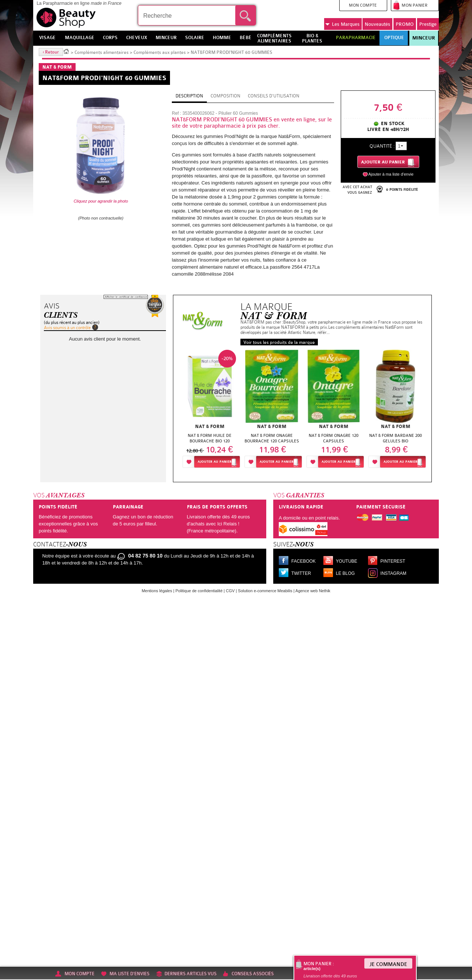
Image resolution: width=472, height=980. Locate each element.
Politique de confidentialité (199, 591)
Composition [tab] (225, 96)
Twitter (301, 573)
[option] (210, 411)
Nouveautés (377, 24)
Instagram (393, 573)
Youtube (347, 561)
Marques (342, 24)
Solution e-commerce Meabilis (265, 591)
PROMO (405, 24)
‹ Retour (51, 52)
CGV (230, 591)
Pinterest (393, 561)
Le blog (345, 573)
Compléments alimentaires (102, 52)
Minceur (424, 38)
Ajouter (215, 462)
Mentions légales (157, 591)
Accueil (66, 51)
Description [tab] (189, 96)
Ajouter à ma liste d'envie (391, 174)
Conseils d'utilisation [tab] (274, 96)
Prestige (428, 24)
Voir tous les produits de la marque (279, 342)
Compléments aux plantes (160, 52)
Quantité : (382, 146)
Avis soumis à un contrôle (67, 328)
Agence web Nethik (313, 591)
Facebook (303, 561)
